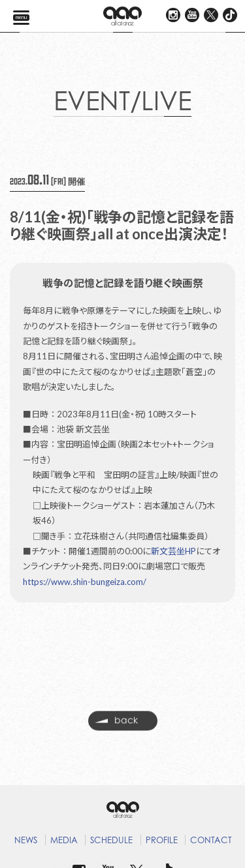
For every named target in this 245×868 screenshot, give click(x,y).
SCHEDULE (111, 840)
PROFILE (162, 840)
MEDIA (64, 840)
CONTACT (211, 840)
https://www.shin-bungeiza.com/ (85, 582)
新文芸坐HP (173, 551)
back (116, 723)
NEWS (26, 840)
